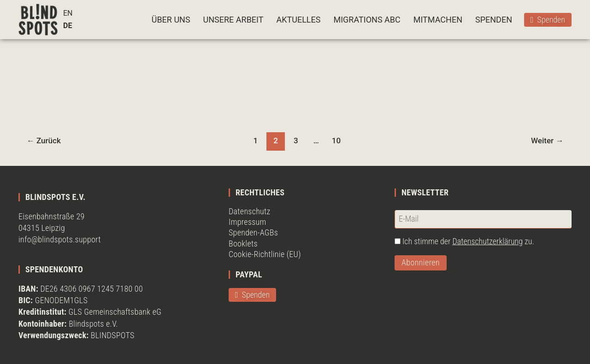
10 (336, 141)
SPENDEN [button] (494, 20)
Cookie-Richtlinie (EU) (265, 254)
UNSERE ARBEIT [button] (233, 20)
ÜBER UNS (171, 20)
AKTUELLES (298, 20)
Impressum (248, 222)
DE (68, 26)
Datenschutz (250, 211)
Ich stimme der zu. (468, 241)
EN (68, 13)
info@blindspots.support (60, 239)
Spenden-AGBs (253, 232)
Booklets (243, 244)
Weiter (547, 141)
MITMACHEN (438, 20)
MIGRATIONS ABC (367, 20)
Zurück (44, 141)
